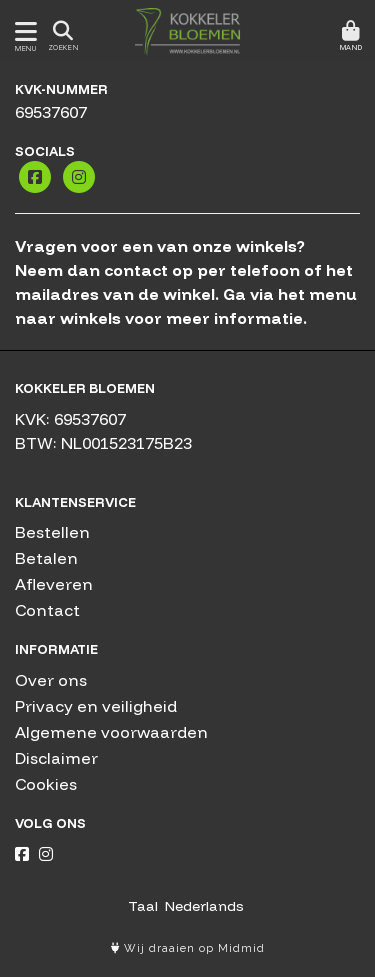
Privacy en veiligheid (96, 706)
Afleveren (54, 584)
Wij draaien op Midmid (188, 948)
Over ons (51, 680)
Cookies (46, 784)
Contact (47, 610)
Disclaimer (56, 758)
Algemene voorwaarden (111, 732)
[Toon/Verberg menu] (22, 31)
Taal (143, 906)
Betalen (46, 558)
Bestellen (52, 532)
